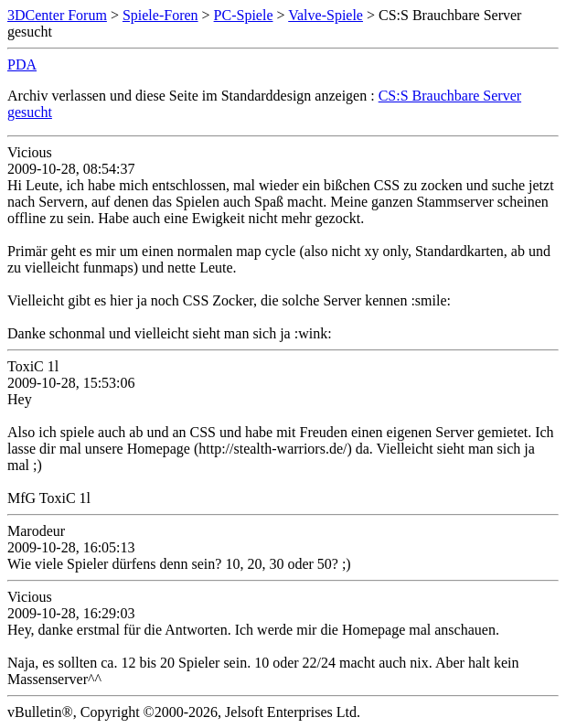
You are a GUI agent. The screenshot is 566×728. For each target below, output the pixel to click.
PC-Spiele (244, 15)
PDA (22, 64)
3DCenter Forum (57, 15)
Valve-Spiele (326, 15)
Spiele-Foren (160, 15)
